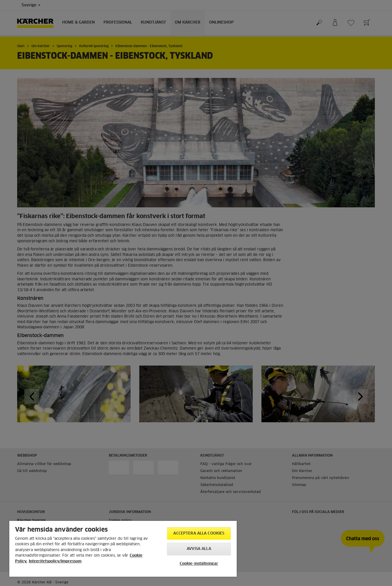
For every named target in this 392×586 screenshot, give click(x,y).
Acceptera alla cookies (199, 534)
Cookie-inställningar (199, 564)
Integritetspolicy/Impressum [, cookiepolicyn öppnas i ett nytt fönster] (55, 561)
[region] (123, 549)
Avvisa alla (199, 549)
